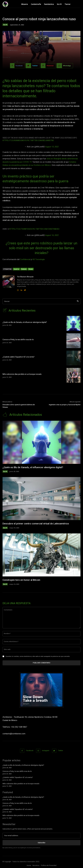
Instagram (46, 751)
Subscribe (41, 843)
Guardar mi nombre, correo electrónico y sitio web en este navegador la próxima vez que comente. (38, 656)
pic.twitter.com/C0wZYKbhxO (46, 229)
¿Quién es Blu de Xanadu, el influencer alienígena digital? (25, 322)
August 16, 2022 (52, 235)
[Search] (78, 301)
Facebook (30, 751)
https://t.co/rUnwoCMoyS (15, 141)
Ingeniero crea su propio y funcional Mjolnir (65, 405)
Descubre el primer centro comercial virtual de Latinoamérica (36, 524)
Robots (24, 269)
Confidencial (25, 259)
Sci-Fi (5, 25)
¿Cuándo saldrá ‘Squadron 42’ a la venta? (19, 357)
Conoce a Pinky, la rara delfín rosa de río (18, 340)
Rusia (31, 269)
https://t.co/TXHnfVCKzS (21, 229)
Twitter (61, 751)
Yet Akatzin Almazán (25, 277)
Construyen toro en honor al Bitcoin (21, 580)
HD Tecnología (38, 259)
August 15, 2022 (52, 147)
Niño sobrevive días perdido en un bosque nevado (22, 374)
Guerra (16, 269)
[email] (41, 836)
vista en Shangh (53, 159)
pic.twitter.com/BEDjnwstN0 (40, 141)
